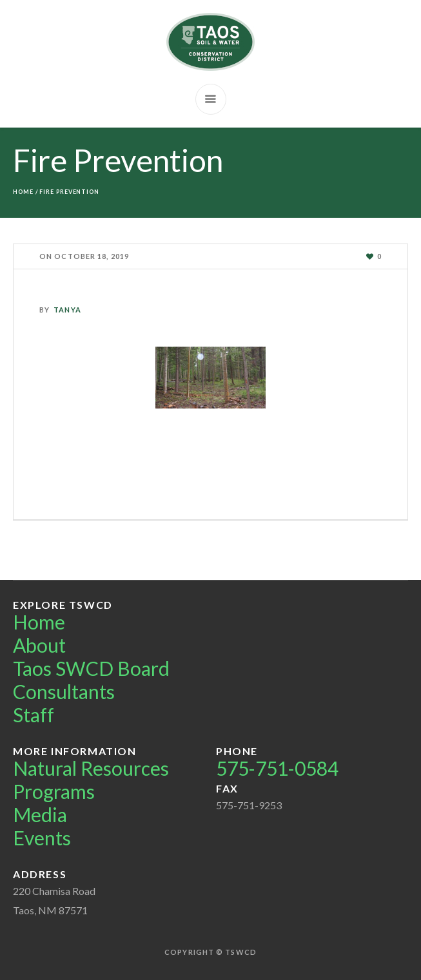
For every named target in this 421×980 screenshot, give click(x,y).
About (39, 645)
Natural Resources (91, 768)
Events (42, 838)
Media (40, 814)
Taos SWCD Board (91, 668)
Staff (34, 715)
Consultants (64, 691)
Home (23, 192)
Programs (54, 791)
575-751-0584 (277, 768)
